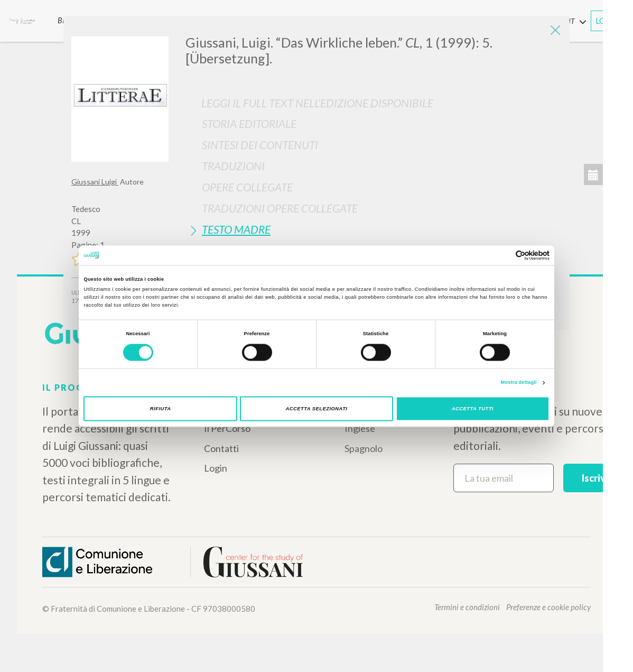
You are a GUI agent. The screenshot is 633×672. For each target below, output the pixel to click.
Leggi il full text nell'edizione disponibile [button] (317, 103)
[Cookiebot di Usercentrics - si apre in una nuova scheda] (503, 255)
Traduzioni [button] (233, 166)
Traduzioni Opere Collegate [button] (280, 208)
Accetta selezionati (317, 409)
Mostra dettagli (519, 383)
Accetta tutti (473, 409)
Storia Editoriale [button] (249, 123)
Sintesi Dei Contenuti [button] (260, 145)
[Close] (554, 32)
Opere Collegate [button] (247, 187)
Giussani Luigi (95, 182)
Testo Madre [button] (236, 229)
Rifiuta (161, 409)
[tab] (374, 123)
